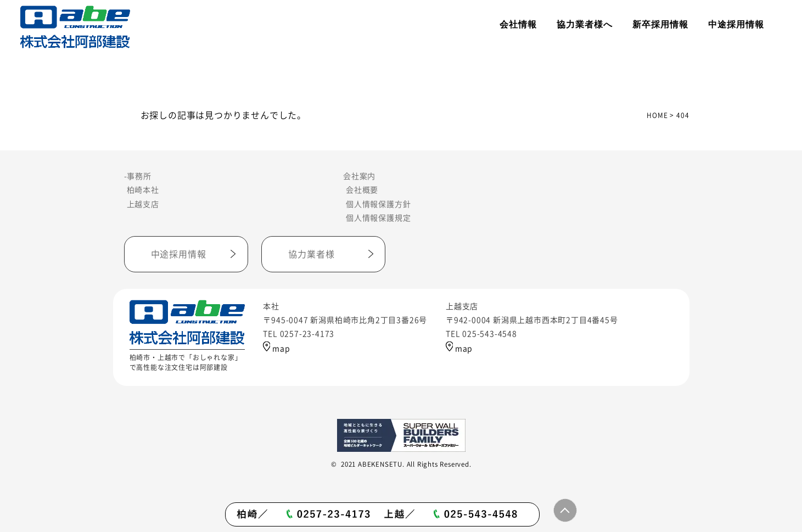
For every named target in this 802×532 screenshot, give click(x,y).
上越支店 (143, 204)
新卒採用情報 (660, 24)
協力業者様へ (585, 24)
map (276, 349)
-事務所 (138, 176)
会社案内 (359, 176)
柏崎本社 (143, 190)
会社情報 (518, 24)
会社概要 (362, 190)
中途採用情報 (736, 24)
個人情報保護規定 (378, 218)
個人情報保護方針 (378, 204)
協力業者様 (311, 254)
